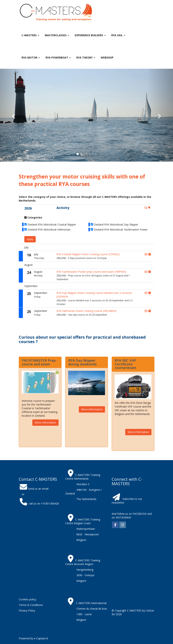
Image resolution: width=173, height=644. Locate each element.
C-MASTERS (30, 35)
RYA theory (86, 57)
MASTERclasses (57, 35)
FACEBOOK (139, 514)
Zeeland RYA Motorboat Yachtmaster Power (121, 229)
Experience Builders (90, 35)
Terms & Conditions (31, 605)
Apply (30, 239)
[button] (13, 115)
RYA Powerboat (58, 57)
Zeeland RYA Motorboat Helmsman (49, 229)
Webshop (107, 57)
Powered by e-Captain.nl (33, 638)
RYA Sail (118, 35)
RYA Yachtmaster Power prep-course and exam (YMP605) (91, 272)
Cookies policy (27, 599)
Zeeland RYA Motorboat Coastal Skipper (52, 224)
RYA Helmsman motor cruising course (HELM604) (86, 311)
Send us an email (34, 489)
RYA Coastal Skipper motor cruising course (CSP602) (88, 254)
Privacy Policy (27, 610)
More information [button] (45, 422)
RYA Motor (31, 57)
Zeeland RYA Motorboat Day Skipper (116, 224)
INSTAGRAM (123, 517)
